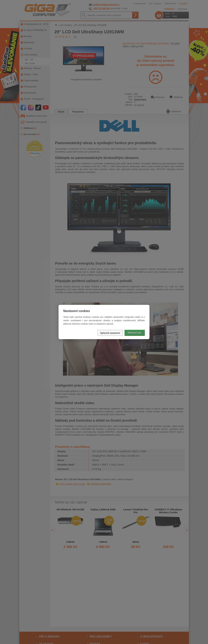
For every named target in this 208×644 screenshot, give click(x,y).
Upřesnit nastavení (110, 333)
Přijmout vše (135, 333)
